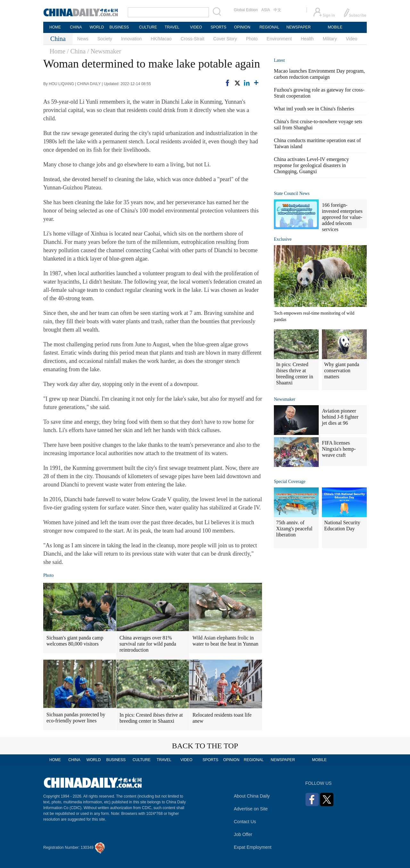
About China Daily (252, 796)
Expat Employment (253, 847)
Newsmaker (285, 399)
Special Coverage (290, 482)
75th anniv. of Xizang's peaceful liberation (294, 529)
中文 (277, 10)
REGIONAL (269, 27)
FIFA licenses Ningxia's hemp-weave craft (339, 449)
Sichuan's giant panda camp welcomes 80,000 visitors (75, 641)
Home (57, 51)
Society (105, 39)
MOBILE (335, 27)
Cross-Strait (193, 39)
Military (330, 39)
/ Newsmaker (104, 51)
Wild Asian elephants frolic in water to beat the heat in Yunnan (225, 641)
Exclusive (283, 239)
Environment (279, 39)
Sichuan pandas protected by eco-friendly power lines (76, 718)
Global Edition (246, 10)
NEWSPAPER (298, 27)
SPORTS (218, 27)
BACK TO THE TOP (205, 746)
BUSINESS (119, 27)
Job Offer (243, 834)
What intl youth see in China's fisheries (314, 109)
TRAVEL (172, 27)
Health (307, 39)
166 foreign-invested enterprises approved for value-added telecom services (342, 217)
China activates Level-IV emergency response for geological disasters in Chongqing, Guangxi (311, 165)
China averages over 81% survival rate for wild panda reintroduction (148, 644)
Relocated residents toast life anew (222, 718)
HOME (55, 27)
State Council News (292, 193)
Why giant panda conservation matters (342, 370)
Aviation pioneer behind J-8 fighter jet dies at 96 (340, 417)
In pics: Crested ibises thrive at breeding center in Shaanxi (151, 718)
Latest (279, 60)
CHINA (76, 27)
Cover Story (225, 39)
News (83, 39)
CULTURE (148, 27)
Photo (252, 39)
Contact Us (245, 822)
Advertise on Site (251, 809)
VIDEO (196, 27)
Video (352, 39)
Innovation (131, 39)
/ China (76, 51)
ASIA (266, 10)
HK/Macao (161, 39)
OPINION (242, 27)
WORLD (97, 27)
